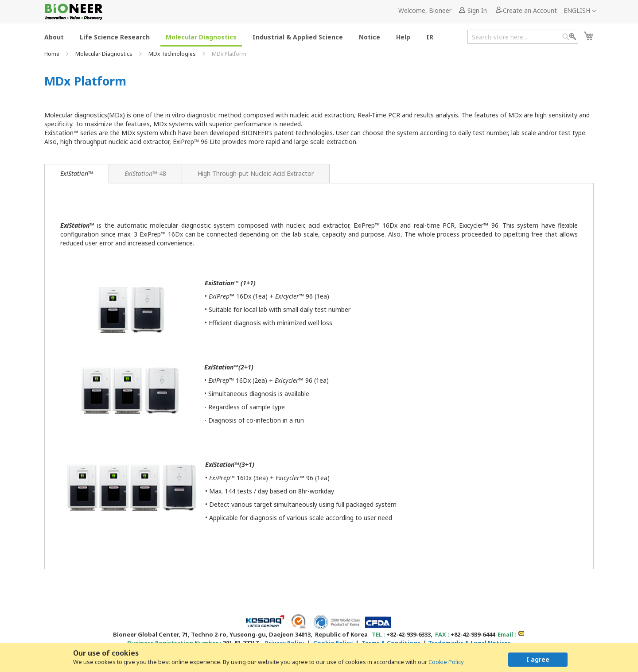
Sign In (477, 10)
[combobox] (523, 37)
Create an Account (530, 10)
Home (53, 54)
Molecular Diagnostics (105, 54)
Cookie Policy (446, 662)
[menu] (241, 37)
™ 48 (145, 173)
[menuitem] (54, 37)
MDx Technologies (173, 54)
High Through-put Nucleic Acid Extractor (256, 173)
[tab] (77, 174)
